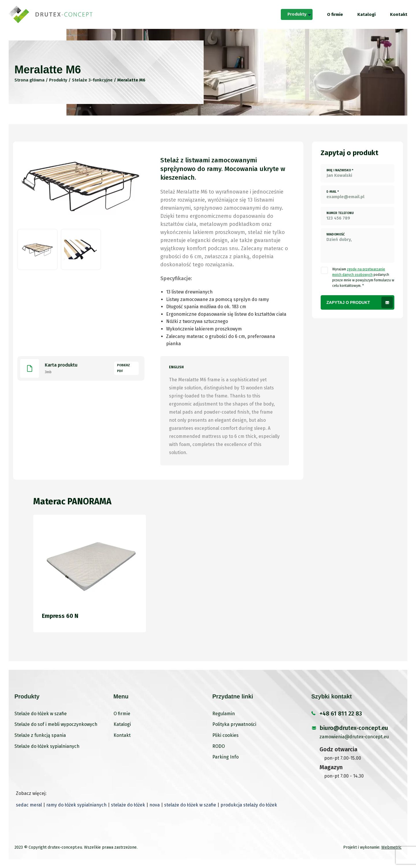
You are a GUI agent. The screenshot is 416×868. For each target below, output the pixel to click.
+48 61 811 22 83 (341, 713)
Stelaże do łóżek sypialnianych (47, 746)
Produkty (296, 14)
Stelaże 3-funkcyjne (92, 80)
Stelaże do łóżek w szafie (41, 714)
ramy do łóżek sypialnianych (76, 805)
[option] (81, 185)
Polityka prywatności (234, 724)
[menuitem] (296, 14)
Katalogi (366, 14)
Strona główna (29, 80)
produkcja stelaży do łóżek (249, 805)
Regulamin (224, 714)
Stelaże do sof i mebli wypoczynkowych (56, 724)
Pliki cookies (225, 735)
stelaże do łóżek (128, 805)
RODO (219, 746)
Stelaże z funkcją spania (40, 735)
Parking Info (225, 757)
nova (155, 805)
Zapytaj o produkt (348, 302)
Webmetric (391, 847)
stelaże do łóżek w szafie (190, 805)
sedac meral (29, 805)
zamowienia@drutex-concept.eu (354, 737)
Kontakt (399, 14)
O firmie (335, 14)
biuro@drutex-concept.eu (354, 728)
